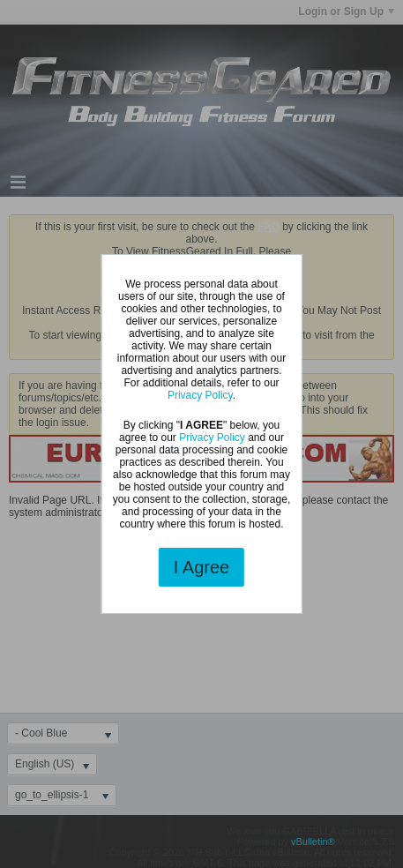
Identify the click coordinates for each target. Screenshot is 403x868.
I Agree (201, 567)
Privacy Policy (200, 395)
